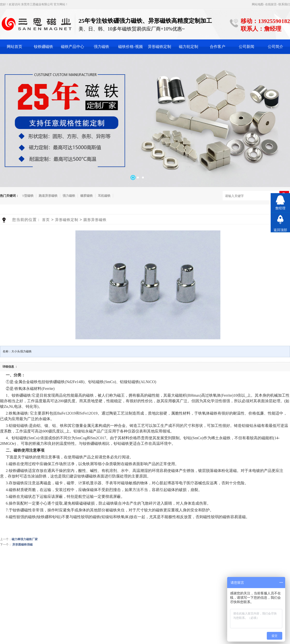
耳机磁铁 (104, 196)
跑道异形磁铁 (48, 196)
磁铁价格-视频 (130, 47)
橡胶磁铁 (87, 196)
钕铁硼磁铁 (43, 47)
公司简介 (275, 47)
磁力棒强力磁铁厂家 (25, 539)
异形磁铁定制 (159, 47)
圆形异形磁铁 (95, 220)
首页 (46, 220)
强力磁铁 (101, 47)
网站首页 (14, 47)
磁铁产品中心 (72, 47)
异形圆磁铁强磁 (22, 545)
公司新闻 (246, 47)
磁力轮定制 (188, 47)
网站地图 (258, 4)
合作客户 (217, 47)
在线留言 (271, 4)
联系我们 (284, 4)
